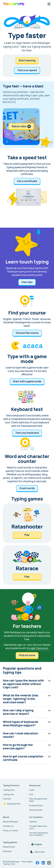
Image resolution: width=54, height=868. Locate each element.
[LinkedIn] (43, 863)
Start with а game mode (27, 381)
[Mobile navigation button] (49, 4)
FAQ (31, 794)
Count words (27, 488)
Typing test (8, 794)
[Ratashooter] (27, 523)
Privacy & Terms (11, 830)
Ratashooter (9, 847)
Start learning (27, 60)
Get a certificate (27, 181)
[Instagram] (49, 863)
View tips (27, 282)
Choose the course (27, 333)
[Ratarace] (27, 565)
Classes (33, 822)
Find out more (27, 655)
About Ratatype (10, 822)
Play (27, 535)
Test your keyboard (27, 433)
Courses (7, 799)
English (37, 844)
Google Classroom (37, 648)
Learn (32, 790)
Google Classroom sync (38, 827)
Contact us (8, 826)
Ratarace (7, 851)
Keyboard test (36, 805)
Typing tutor (9, 790)
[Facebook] (37, 863)
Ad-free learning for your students (39, 834)
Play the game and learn (38, 800)
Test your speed (27, 70)
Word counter (36, 810)
